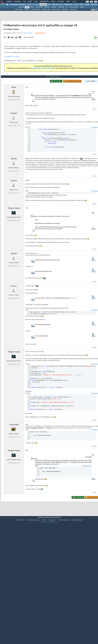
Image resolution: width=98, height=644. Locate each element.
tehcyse (14, 286)
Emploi (53, 2)
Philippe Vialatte (27, 33)
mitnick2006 (14, 425)
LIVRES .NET (65, 9)
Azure (82, 7)
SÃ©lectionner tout (87, 466)
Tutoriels (17, 2)
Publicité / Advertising (64, 520)
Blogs (30, 2)
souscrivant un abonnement (42, 68)
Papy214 (14, 113)
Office (81, 5)
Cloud (29, 5)
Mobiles (87, 5)
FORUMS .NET (19, 9)
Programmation (68, 5)
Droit (68, 2)
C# (67, 7)
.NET (27, 7)
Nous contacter (20, 520)
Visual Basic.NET (74, 7)
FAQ (24, 2)
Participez (44, 520)
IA (34, 5)
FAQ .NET (27, 9)
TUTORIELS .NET (36, 9)
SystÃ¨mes (94, 5)
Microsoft (43, 5)
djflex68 (14, 159)
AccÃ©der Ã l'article (12, 57)
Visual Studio (39, 7)
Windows (47, 7)
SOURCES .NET (56, 9)
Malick (14, 87)
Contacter (40, 517)
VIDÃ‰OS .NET (46, 9)
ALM (37, 5)
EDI (61, 5)
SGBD (76, 5)
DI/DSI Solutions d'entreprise (18, 5)
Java (49, 5)
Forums (9, 2)
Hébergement (52, 520)
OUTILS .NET (73, 9)
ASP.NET (54, 7)
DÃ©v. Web (55, 5)
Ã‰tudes (61, 2)
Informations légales (77, 520)
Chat (36, 2)
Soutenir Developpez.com (33, 520)
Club (74, 2)
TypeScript (61, 7)
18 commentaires (40, 33)
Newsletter (44, 2)
